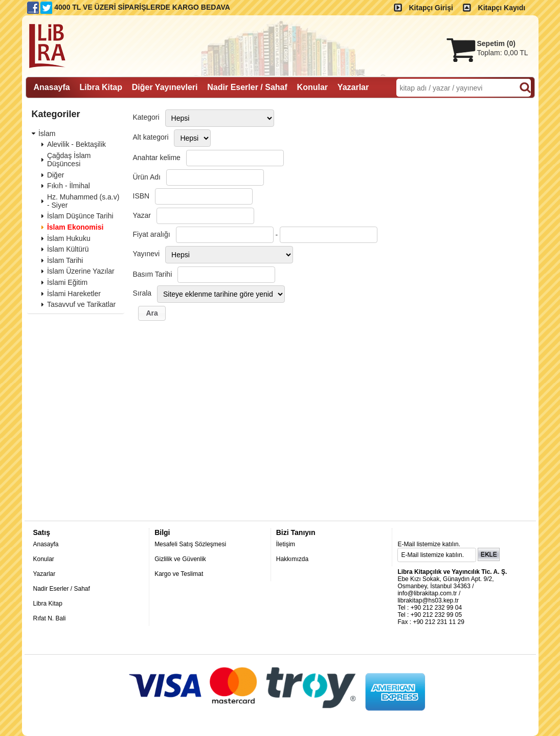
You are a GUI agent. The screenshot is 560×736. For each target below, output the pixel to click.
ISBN (141, 196)
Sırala (142, 293)
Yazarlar (44, 574)
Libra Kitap (48, 604)
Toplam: (503, 53)
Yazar (142, 215)
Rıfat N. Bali (50, 618)
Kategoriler (56, 114)
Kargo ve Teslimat (179, 574)
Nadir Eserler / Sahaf (62, 589)
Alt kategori (151, 137)
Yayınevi (147, 254)
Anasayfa (46, 544)
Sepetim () (496, 43)
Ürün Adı (147, 177)
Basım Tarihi (153, 274)
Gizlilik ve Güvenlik (180, 559)
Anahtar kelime (157, 158)
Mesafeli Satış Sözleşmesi (190, 544)
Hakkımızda (292, 559)
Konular (44, 559)
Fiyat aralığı (152, 234)
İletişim (286, 544)
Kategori (146, 117)
